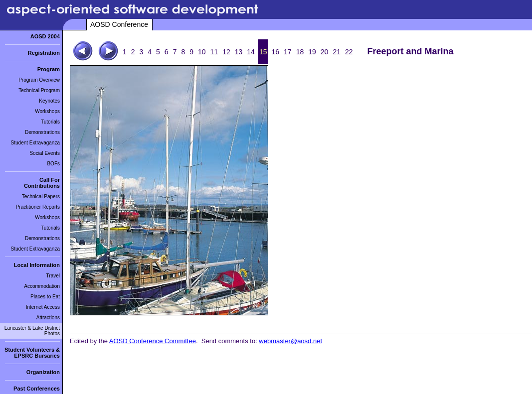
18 (300, 52)
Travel (53, 276)
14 (251, 52)
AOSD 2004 (45, 36)
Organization (43, 372)
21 (337, 52)
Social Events (45, 153)
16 (275, 52)
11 (214, 52)
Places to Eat (45, 297)
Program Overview (39, 80)
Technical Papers (41, 197)
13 (239, 52)
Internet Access (43, 307)
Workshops (47, 111)
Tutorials (50, 122)
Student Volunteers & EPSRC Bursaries (32, 353)
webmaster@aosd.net (290, 341)
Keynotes (49, 101)
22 (349, 52)
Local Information (37, 265)
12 (226, 52)
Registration (44, 53)
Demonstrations (42, 132)
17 (288, 52)
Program (49, 69)
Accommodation (42, 286)
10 (202, 52)
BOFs (53, 164)
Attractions (48, 318)
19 (312, 52)
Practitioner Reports (38, 207)
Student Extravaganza (35, 143)
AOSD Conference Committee (153, 341)
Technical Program (39, 90)
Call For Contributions (42, 183)
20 (325, 52)
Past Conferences (37, 389)
